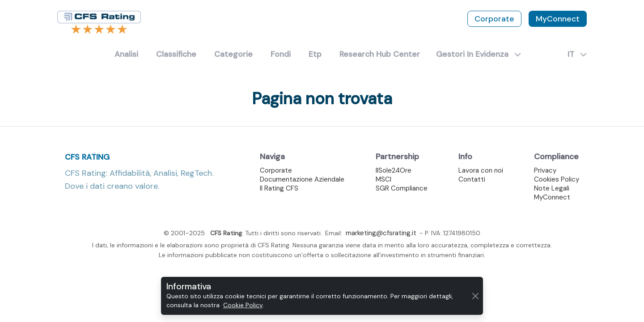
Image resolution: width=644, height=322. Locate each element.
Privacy (545, 170)
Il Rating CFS (279, 188)
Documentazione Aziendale (302, 179)
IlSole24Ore (394, 170)
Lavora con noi (481, 170)
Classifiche (176, 54)
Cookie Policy (243, 305)
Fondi (281, 54)
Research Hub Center (380, 54)
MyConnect (558, 19)
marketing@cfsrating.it (381, 233)
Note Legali (552, 188)
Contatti (472, 179)
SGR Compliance (402, 188)
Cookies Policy (557, 179)
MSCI (383, 179)
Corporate (494, 19)
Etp (315, 54)
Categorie (233, 54)
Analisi (126, 54)
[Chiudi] (475, 296)
